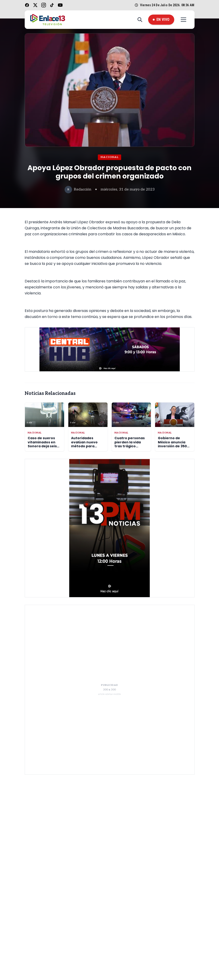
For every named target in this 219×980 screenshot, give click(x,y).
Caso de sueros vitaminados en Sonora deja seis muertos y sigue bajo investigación (44, 446)
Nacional (109, 157)
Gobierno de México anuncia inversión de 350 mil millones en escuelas (172, 446)
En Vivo (161, 20)
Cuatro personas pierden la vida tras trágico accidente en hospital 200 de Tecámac (130, 448)
